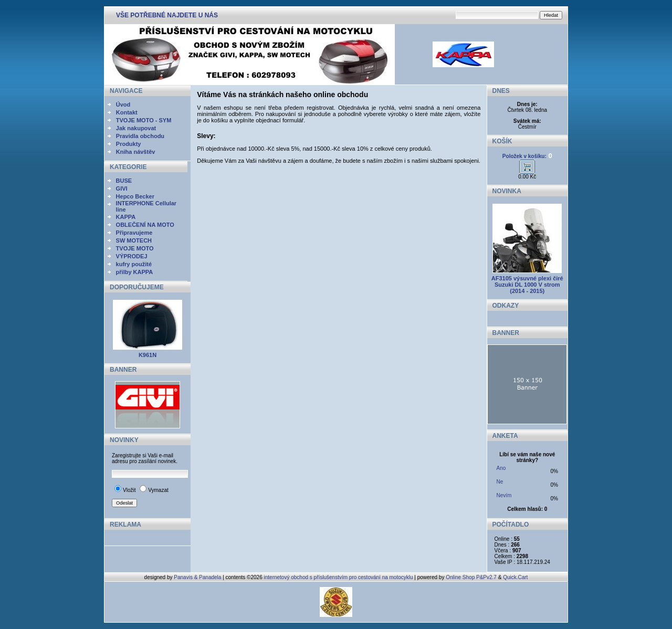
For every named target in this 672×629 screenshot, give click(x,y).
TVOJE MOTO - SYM (144, 120)
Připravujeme (134, 233)
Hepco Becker (135, 196)
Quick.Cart (515, 577)
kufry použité (134, 264)
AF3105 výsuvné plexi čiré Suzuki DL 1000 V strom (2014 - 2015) (527, 285)
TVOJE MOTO (135, 248)
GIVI (122, 188)
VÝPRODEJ (132, 256)
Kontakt (127, 112)
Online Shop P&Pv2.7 (471, 577)
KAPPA (126, 217)
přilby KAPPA (135, 272)
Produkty (129, 144)
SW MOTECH (134, 240)
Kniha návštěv (136, 152)
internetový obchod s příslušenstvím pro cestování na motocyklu (339, 577)
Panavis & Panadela (198, 577)
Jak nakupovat (136, 128)
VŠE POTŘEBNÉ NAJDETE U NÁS (167, 15)
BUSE (124, 181)
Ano (501, 468)
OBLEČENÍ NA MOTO (145, 225)
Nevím (504, 495)
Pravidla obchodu (140, 136)
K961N (148, 355)
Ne (500, 482)
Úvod (123, 104)
